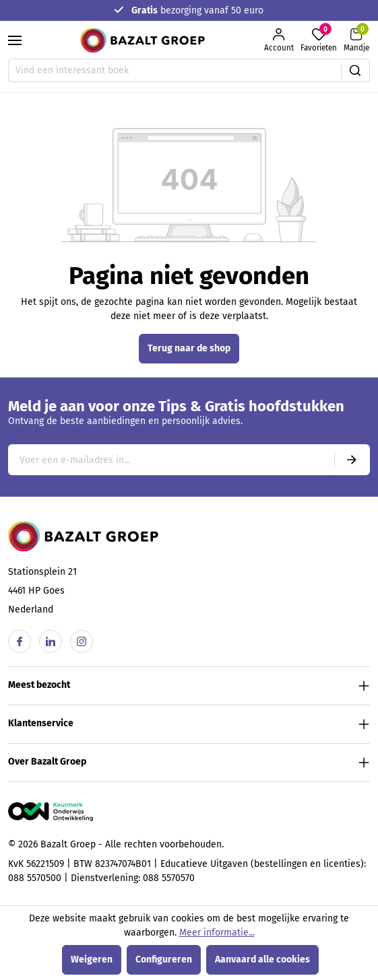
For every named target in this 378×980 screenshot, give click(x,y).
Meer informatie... (217, 933)
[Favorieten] (319, 40)
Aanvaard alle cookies (262, 959)
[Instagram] (82, 641)
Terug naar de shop (189, 348)
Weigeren (92, 959)
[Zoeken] (355, 70)
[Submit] (352, 460)
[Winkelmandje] (356, 40)
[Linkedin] (51, 641)
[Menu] (15, 40)
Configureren (164, 959)
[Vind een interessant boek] (175, 70)
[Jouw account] (279, 40)
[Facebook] (20, 641)
